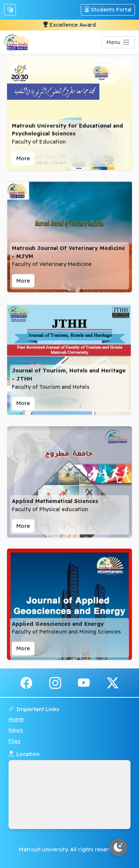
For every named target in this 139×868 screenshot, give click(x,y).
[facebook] (26, 682)
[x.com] (113, 682)
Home (16, 719)
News (16, 730)
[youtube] (84, 682)
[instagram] (55, 682)
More (23, 158)
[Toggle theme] (118, 847)
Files (14, 741)
